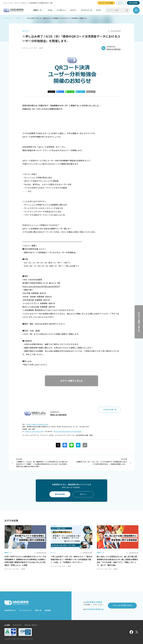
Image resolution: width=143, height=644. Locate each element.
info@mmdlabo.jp (95, 609)
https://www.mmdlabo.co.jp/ (38, 424)
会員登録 (48, 610)
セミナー (74, 10)
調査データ (38, 10)
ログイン (121, 3)
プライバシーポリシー (31, 625)
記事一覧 (38, 610)
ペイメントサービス (30, 48)
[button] (138, 520)
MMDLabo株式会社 (114, 49)
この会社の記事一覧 (109, 410)
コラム (50, 10)
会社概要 (7, 625)
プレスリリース (87, 10)
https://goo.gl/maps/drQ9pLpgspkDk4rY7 (41, 287)
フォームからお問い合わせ (122, 605)
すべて (99, 10)
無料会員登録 (133, 3)
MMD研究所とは (10, 610)
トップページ (7, 18)
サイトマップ (17, 625)
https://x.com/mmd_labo (34, 432)
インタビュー (61, 10)
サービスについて (25, 610)
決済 (41, 48)
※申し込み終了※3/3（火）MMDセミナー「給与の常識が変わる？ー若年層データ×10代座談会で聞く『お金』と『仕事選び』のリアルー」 (71, 559)
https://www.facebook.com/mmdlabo (68, 432)
